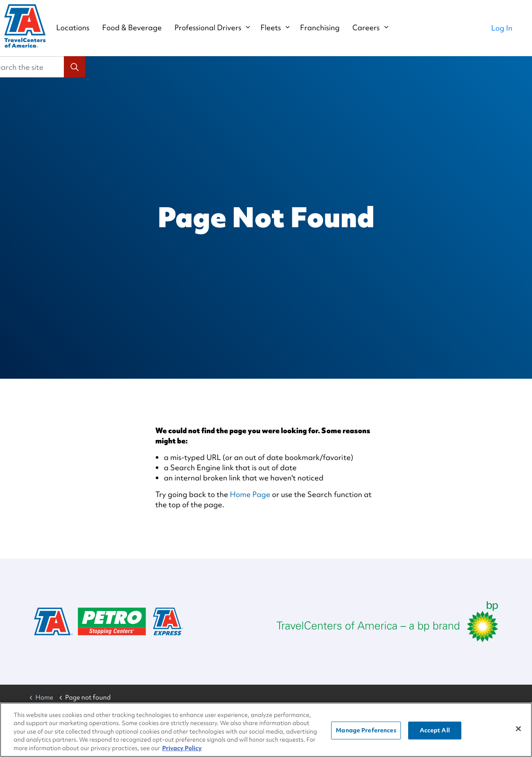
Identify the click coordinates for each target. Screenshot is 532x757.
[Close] (518, 730)
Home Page (250, 494)
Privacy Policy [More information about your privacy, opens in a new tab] (182, 749)
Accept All (435, 731)
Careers (375, 28)
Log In (502, 28)
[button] (74, 67)
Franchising (328, 28)
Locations (81, 28)
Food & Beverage (140, 28)
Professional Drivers (216, 28)
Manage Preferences (366, 731)
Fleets (279, 28)
